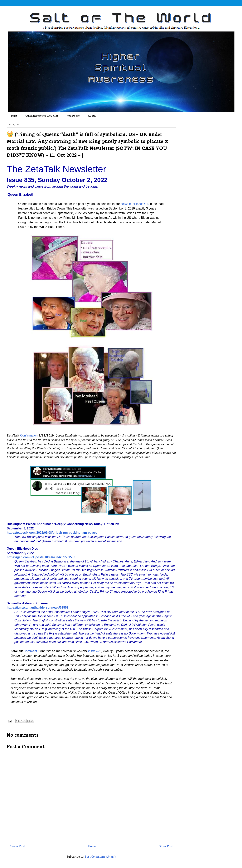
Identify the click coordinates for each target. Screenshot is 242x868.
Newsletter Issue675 (135, 204)
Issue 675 (95, 651)
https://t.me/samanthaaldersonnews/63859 (38, 608)
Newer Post (17, 846)
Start (14, 116)
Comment (30, 651)
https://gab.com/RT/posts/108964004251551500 (41, 557)
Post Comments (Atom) (100, 857)
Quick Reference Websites (42, 116)
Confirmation (29, 435)
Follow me (73, 116)
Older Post (166, 846)
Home (92, 846)
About (92, 116)
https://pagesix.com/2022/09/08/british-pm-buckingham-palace (52, 533)
